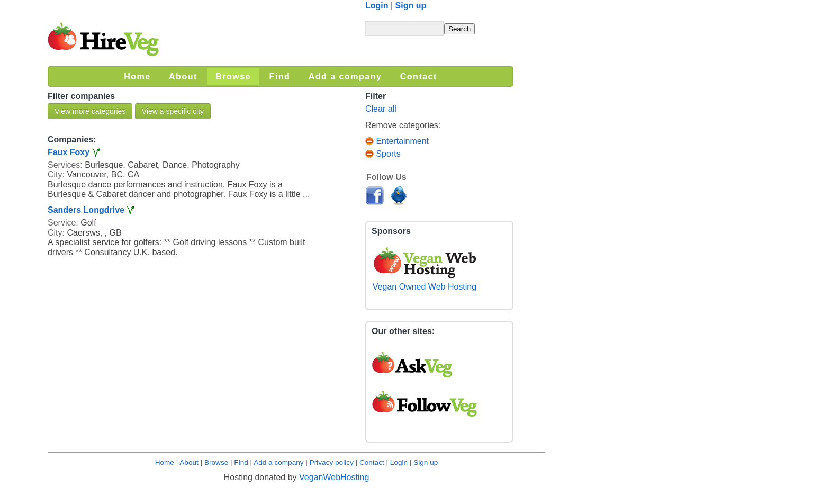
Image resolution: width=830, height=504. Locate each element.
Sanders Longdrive (86, 210)
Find (241, 462)
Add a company (278, 462)
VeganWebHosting (334, 477)
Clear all (381, 109)
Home (165, 462)
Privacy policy (332, 462)
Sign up (411, 6)
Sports (383, 154)
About (189, 462)
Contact (372, 462)
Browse (216, 462)
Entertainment (397, 141)
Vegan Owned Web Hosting (425, 282)
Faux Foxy (69, 152)
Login (377, 6)
